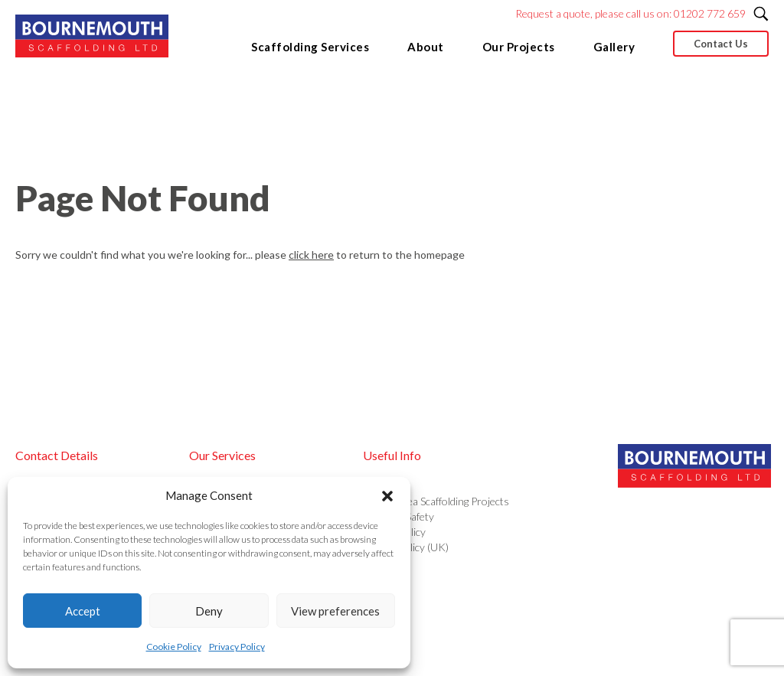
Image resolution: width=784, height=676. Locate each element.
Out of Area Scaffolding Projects (436, 501)
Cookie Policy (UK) (406, 547)
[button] (387, 496)
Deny (209, 611)
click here (311, 255)
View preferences (335, 611)
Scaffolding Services (310, 47)
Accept (83, 611)
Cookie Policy (174, 647)
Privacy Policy (237, 647)
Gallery (614, 47)
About (426, 47)
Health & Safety (399, 516)
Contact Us (721, 44)
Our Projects (519, 47)
